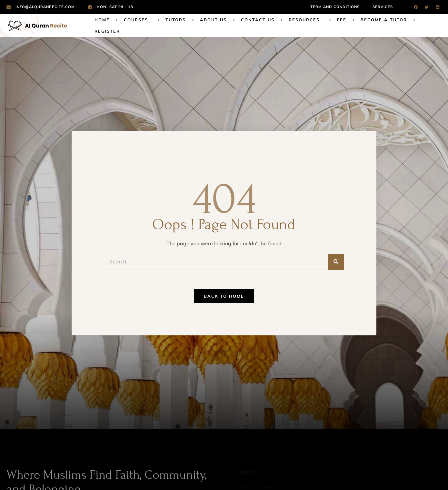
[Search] (336, 262)
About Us (213, 20)
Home (102, 20)
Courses (138, 20)
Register (107, 31)
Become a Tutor (384, 20)
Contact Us (258, 20)
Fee (342, 20)
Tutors (176, 20)
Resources (306, 20)
